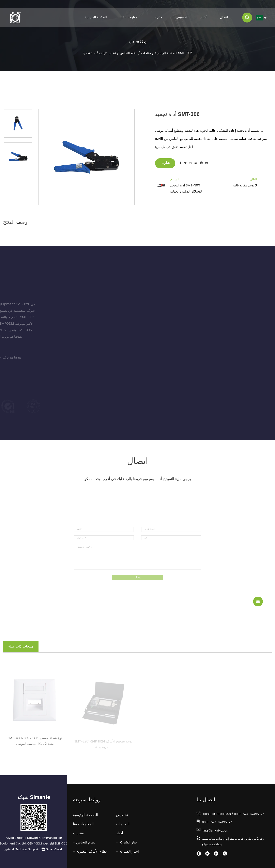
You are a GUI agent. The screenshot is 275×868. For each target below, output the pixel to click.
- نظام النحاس (84, 842)
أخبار (203, 17)
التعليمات (126, 824)
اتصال (224, 17)
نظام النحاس (128, 53)
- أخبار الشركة (127, 842)
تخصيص (181, 17)
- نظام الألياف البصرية (90, 851)
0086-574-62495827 (249, 814)
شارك (165, 163)
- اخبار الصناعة (127, 851)
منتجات (158, 17)
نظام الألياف (108, 53)
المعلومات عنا (130, 17)
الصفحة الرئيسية (96, 17)
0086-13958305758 (217, 814)
